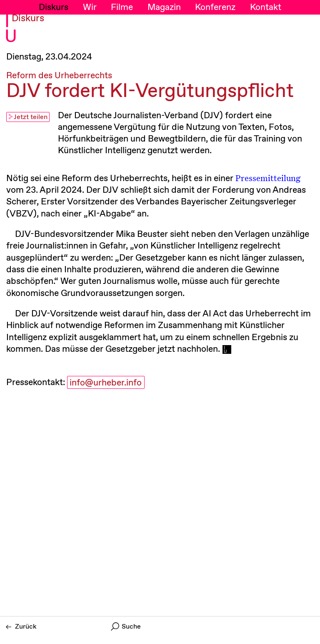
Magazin (164, 7)
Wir (90, 7)
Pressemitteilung (268, 178)
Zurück (21, 627)
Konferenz (215, 7)
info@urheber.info (106, 383)
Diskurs (54, 7)
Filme (122, 7)
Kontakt (266, 7)
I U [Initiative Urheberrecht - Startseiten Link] (11, 30)
